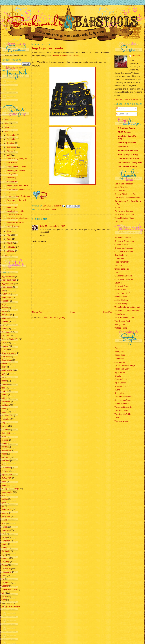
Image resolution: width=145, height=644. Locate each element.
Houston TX (7, 416)
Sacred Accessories (123, 397)
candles (5, 322)
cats (3, 325)
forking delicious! (122, 269)
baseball (5, 301)
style (4, 555)
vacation (5, 582)
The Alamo (6, 572)
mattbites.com (121, 297)
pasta (4, 482)
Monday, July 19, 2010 (55, 226)
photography (7, 492)
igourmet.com (121, 290)
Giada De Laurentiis (123, 276)
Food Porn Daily (122, 262)
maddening (11, 177)
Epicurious (119, 258)
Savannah (6, 516)
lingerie (5, 440)
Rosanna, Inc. (121, 386)
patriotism (6, 485)
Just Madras (120, 362)
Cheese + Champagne (124, 241)
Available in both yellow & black (65, 56)
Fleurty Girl (119, 351)
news (4, 464)
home (4, 409)
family (4, 381)
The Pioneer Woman (127, 167)
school (4, 520)
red (3, 506)
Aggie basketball (9, 280)
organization (7, 475)
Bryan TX (6, 315)
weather (5, 586)
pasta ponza (12, 207)
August (10, 151)
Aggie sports (7, 287)
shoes (4, 527)
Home (73, 312)
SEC (4, 523)
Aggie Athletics (121, 187)
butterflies (6, 318)
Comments (122, 114)
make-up (5, 443)
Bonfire (5, 308)
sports (4, 544)
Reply (42, 235)
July (9, 155)
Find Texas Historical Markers (127, 198)
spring (4, 548)
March (10, 243)
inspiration (6, 419)
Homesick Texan (122, 286)
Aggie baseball (8, 277)
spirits (4, 537)
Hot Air (117, 208)
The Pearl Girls (121, 411)
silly (3, 534)
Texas (4, 565)
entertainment (8, 370)
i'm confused (12, 181)
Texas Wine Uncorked (124, 317)
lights (4, 436)
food (3, 388)
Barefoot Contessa (123, 238)
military (5, 447)
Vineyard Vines (121, 421)
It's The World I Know (128, 151)
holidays (5, 405)
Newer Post (37, 312)
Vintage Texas (121, 328)
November (12, 139)
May (9, 235)
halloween (6, 402)
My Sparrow (120, 372)
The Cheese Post (122, 321)
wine (4, 593)
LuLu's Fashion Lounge (125, 365)
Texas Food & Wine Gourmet (127, 307)
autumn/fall (6, 297)
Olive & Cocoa (121, 379)
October (11, 143)
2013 (7, 120)
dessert (5, 363)
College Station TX (10, 339)
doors (4, 367)
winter (4, 596)
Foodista (118, 265)
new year (6, 461)
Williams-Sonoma (9, 589)
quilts (4, 502)
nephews (5, 457)
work (4, 600)
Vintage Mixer (121, 325)
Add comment (40, 241)
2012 (7, 124)
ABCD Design (124, 132)
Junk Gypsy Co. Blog (128, 155)
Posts (120, 109)
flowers (5, 384)
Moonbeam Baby (122, 369)
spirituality (6, 541)
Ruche (117, 390)
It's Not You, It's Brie (123, 293)
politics (5, 499)
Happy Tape (120, 355)
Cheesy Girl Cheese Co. (125, 194)
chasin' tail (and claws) (16, 166)
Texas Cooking (121, 304)
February (11, 247)
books (4, 311)
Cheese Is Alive (121, 244)
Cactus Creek (121, 191)
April (9, 239)
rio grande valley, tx (15, 222)
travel (4, 575)
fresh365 (118, 272)
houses (5, 412)
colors (4, 343)
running (5, 513)
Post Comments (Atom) (55, 317)
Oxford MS (6, 478)
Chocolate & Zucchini (124, 251)
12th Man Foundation (124, 184)
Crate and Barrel (9, 353)
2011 (7, 128)
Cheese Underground (124, 248)
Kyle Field (6, 433)
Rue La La (119, 393)
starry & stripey (13, 226)
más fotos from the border (18, 218)
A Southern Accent (127, 128)
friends (5, 395)
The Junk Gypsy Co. (123, 407)
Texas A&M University (124, 214)
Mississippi (6, 450)
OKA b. (118, 376)
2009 (7, 256)
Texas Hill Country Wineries (127, 311)
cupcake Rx (12, 162)
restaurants (6, 509)
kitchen (5, 430)
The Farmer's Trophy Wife (130, 163)
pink (3, 496)
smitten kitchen (121, 300)
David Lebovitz (121, 255)
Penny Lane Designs (11, 489)
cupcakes (6, 356)
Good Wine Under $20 (124, 279)
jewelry (5, 426)
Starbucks (6, 551)
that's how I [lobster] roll (17, 158)
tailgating (5, 562)
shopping (6, 530)
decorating (6, 360)
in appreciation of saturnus (18, 196)
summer (5, 558)
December (12, 135)
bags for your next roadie (17, 185)
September (12, 147)
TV (3, 579)
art (3, 290)
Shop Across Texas (123, 400)
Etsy (3, 374)
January (11, 251)
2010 (7, 132)
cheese (5, 329)
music (4, 454)
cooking (5, 346)
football (5, 391)
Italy (3, 422)
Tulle (117, 418)
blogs (4, 304)
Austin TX (6, 294)
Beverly (136, 56)
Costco (5, 349)
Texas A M (6, 569)
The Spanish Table (123, 414)
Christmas (6, 332)
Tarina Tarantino (121, 404)
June (9, 231)
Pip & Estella (120, 383)
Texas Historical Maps (124, 218)
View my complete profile (128, 100)
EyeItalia (118, 348)
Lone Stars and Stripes (129, 159)
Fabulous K (123, 147)
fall (3, 377)
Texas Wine (120, 314)
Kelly (42, 226)
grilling (4, 398)
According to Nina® (127, 143)
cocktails (5, 336)
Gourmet (118, 283)
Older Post (108, 312)
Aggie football (8, 283)
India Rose (119, 358)
